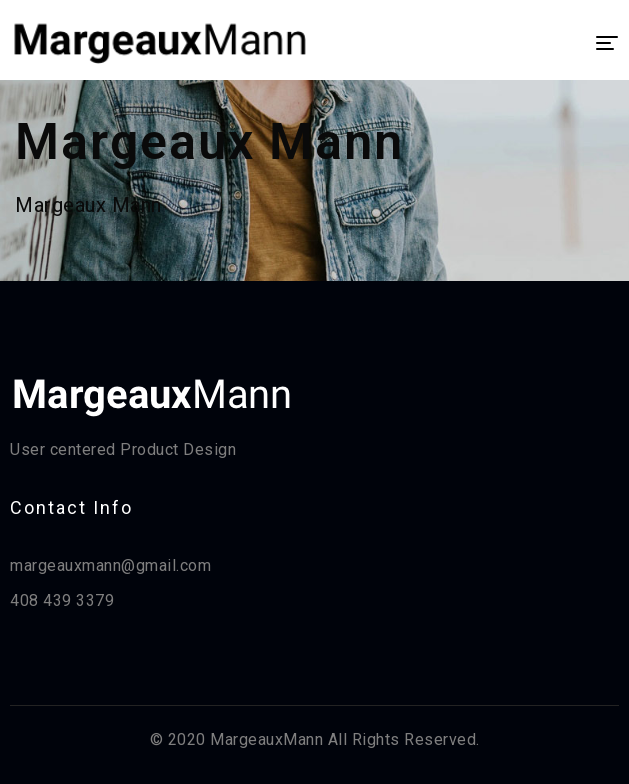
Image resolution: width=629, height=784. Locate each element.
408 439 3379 (62, 600)
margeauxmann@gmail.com (110, 565)
